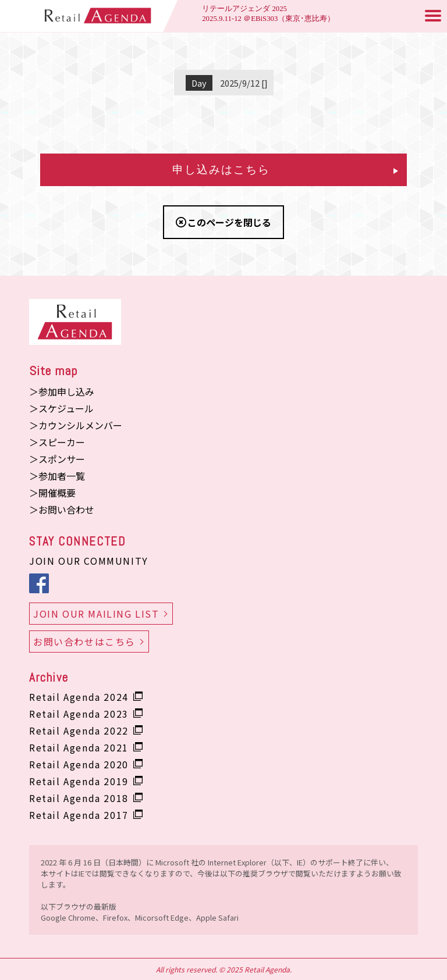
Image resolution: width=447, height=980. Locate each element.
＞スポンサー (57, 459)
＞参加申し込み (62, 391)
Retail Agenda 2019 (79, 781)
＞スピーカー (57, 442)
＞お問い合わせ (62, 509)
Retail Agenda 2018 (79, 798)
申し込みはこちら (285, 170)
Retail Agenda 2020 (79, 764)
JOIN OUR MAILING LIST (96, 614)
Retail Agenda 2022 (79, 730)
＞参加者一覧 (57, 476)
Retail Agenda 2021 (79, 747)
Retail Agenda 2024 (79, 697)
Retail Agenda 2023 (79, 714)
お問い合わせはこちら (84, 642)
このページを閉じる (229, 222)
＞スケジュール (61, 408)
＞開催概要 (52, 493)
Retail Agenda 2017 (79, 815)
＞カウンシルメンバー (76, 425)
